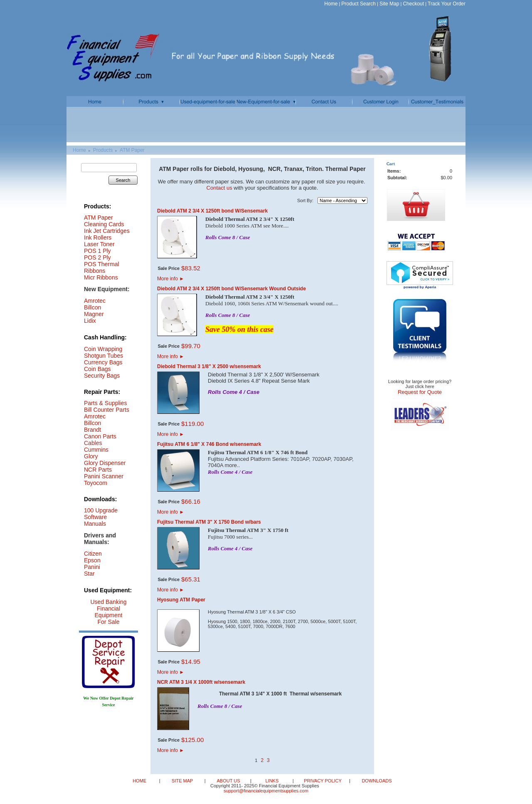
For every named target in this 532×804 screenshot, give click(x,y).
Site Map (389, 4)
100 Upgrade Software (101, 514)
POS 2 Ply (97, 257)
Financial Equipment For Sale (109, 615)
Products (103, 150)
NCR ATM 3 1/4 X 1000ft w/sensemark (201, 682)
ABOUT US (229, 781)
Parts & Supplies (106, 403)
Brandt (92, 430)
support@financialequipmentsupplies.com (266, 791)
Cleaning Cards (104, 224)
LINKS (272, 781)
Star (89, 574)
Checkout (413, 4)
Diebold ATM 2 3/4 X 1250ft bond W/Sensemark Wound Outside (232, 289)
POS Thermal (102, 264)
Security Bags (102, 376)
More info (171, 279)
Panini (92, 567)
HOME (140, 781)
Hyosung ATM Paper (181, 600)
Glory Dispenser (105, 463)
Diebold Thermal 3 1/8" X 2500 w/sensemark (209, 366)
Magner (94, 314)
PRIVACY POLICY (323, 781)
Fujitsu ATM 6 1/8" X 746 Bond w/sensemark (209, 444)
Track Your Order (447, 4)
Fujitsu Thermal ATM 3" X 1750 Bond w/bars (209, 522)
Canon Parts (100, 436)
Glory (91, 456)
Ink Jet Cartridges (107, 231)
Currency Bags (103, 362)
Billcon (92, 307)
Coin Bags (97, 369)
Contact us (219, 188)
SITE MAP (183, 781)
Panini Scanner (104, 476)
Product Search (358, 4)
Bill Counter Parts (107, 410)
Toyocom (96, 483)
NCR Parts (98, 470)
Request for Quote (420, 392)
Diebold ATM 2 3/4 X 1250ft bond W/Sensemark (212, 211)
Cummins (96, 450)
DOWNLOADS (376, 781)
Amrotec (95, 416)
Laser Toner (99, 244)
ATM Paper (132, 150)
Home (331, 4)
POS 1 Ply (97, 251)
